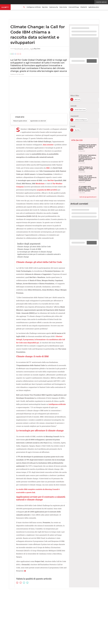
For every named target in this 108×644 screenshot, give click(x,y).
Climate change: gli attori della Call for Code (35, 253)
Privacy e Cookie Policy (43, 611)
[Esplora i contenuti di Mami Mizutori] (91, 99)
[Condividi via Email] (27, 54)
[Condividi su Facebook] (21, 54)
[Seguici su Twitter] (40, 608)
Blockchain (52, 184)
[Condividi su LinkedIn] (18, 54)
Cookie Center (85, 611)
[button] (5, 7)
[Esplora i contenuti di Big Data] (76, 129)
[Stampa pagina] (31, 54)
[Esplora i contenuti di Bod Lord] (76, 99)
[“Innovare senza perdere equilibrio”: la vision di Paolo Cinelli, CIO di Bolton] (84, 148)
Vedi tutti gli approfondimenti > (88, 197)
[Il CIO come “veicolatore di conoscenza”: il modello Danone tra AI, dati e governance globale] (84, 159)
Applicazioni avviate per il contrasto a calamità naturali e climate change (40, 262)
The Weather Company (25, 187)
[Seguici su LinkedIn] (36, 608)
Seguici (28, 608)
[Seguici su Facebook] (43, 608)
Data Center (63, 7)
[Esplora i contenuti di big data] (96, 119)
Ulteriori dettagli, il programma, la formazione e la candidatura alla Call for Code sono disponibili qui (41, 346)
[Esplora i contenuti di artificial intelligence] (80, 119)
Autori (20, 611)
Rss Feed (31, 611)
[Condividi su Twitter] (14, 54)
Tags (25, 611)
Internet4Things (74, 7)
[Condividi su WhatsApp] (11, 54)
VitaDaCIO (84, 7)
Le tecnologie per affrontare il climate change (35, 258)
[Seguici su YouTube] (47, 608)
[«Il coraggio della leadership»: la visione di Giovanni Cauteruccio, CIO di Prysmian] (84, 190)
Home (13, 49)
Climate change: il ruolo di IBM (29, 256)
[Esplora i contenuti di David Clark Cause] (79, 109)
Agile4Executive (94, 7)
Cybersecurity (54, 7)
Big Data (45, 7)
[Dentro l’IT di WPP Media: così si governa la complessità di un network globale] (84, 179)
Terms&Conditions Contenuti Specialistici (66, 611)
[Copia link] (24, 54)
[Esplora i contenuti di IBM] (93, 109)
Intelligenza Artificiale (34, 7)
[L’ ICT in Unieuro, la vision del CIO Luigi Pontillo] (84, 169)
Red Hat (61, 181)
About (14, 611)
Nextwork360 (17, 620)
